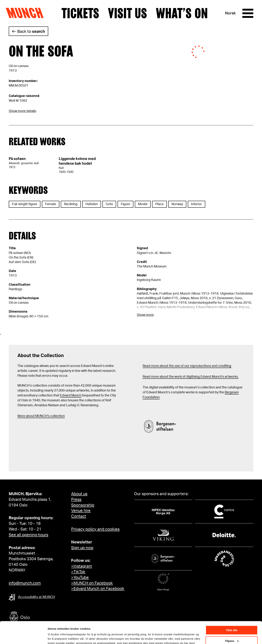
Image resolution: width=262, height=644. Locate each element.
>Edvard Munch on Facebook (98, 589)
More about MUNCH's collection (41, 416)
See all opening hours (28, 535)
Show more (145, 315)
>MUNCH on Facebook (92, 583)
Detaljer (53, 637)
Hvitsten (92, 204)
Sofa (109, 204)
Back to (31, 32)
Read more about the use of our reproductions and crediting (187, 366)
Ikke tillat (232, 631)
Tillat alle (232, 609)
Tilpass (232, 620)
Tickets (80, 13)
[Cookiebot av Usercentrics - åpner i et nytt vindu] (24, 637)
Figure (125, 204)
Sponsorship (83, 505)
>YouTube (80, 578)
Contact (79, 516)
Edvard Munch (71, 396)
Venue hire (81, 511)
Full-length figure (25, 204)
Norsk (230, 13)
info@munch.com (25, 583)
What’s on (182, 13)
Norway (177, 204)
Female (51, 204)
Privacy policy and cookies (95, 529)
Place (159, 204)
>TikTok (78, 572)
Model (143, 204)
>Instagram (82, 566)
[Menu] (248, 13)
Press (76, 500)
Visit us (127, 13)
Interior (196, 204)
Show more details (22, 111)
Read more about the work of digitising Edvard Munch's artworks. (191, 377)
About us (79, 494)
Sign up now (82, 548)
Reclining (71, 204)
